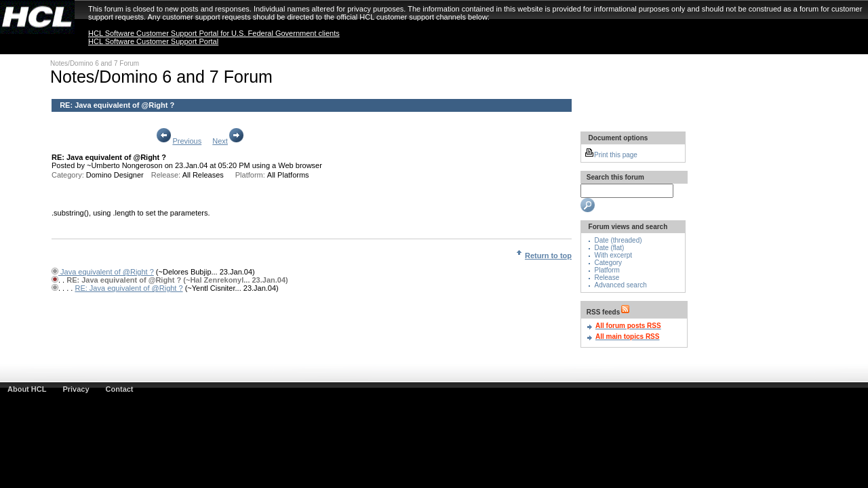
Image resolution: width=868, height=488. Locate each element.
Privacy (76, 389)
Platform (607, 270)
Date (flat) (610, 248)
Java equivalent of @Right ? (106, 272)
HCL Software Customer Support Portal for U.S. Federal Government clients (214, 33)
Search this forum (614, 177)
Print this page (611, 155)
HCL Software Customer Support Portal (153, 41)
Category (609, 263)
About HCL (27, 389)
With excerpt (614, 255)
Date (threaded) (618, 240)
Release (607, 278)
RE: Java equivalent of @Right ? (117, 105)
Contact (120, 389)
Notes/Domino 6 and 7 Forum (95, 63)
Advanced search (621, 285)
